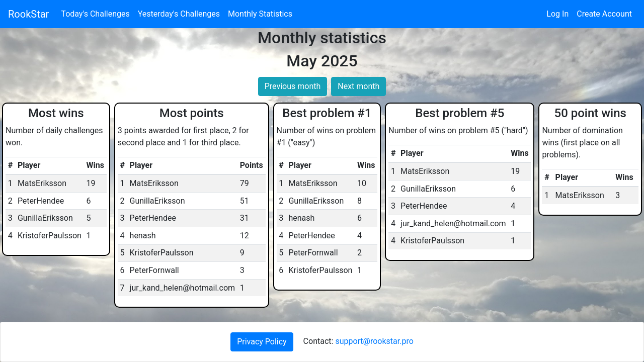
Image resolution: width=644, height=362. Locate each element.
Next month (358, 86)
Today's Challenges (95, 14)
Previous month (293, 86)
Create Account (604, 14)
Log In (557, 14)
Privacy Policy (262, 342)
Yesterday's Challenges (179, 14)
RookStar (28, 14)
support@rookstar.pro (374, 341)
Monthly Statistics (260, 14)
